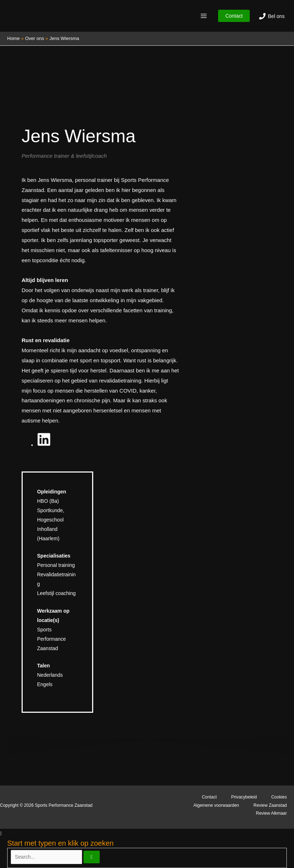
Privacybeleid (244, 797)
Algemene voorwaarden (216, 805)
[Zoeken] (92, 857)
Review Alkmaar (271, 813)
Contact (209, 797)
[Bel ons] (272, 16)
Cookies (279, 797)
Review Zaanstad (270, 805)
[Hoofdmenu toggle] (203, 16)
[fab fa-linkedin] (44, 442)
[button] (234, 16)
